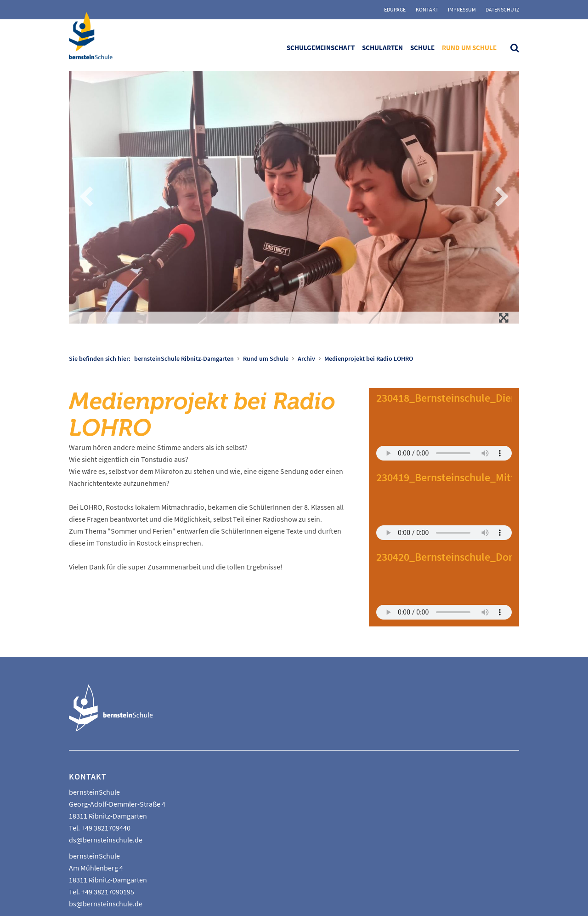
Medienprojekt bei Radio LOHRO (369, 358)
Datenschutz (502, 9)
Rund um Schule (469, 48)
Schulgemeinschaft (321, 48)
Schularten (382, 48)
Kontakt (427, 9)
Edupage (395, 9)
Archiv (306, 358)
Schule (422, 48)
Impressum (462, 9)
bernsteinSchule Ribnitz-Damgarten (184, 358)
